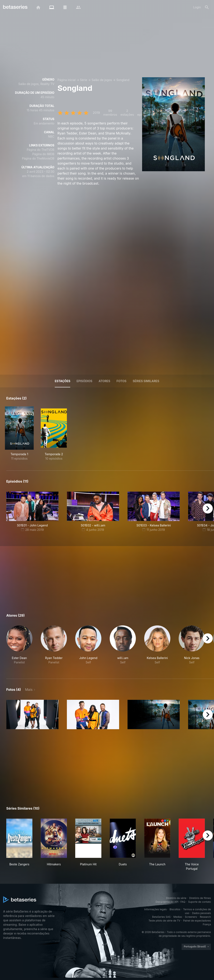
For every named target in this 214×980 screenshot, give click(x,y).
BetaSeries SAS (161, 917)
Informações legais (155, 909)
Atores (104, 381)
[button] (19, 647)
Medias (178, 917)
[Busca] (207, 7)
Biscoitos (175, 909)
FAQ (183, 902)
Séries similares (146, 381)
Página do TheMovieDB (38, 158)
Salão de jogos (102, 80)
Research (205, 917)
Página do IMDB (43, 154)
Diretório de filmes (200, 898)
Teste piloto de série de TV (164, 921)
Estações (62, 381)
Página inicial (67, 80)
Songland (123, 80)
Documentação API (167, 902)
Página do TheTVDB (41, 150)
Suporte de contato (199, 902)
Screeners (191, 917)
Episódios (84, 381)
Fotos (122, 381)
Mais (29, 690)
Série (84, 80)
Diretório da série (176, 898)
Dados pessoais (201, 913)
